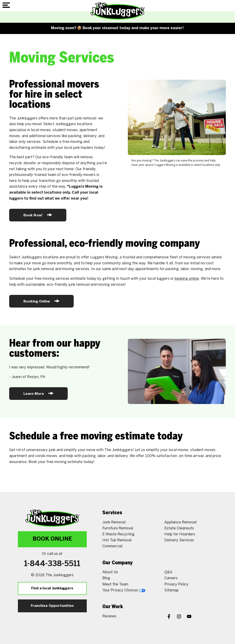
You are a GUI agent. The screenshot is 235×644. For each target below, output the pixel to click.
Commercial (112, 546)
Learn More (38, 393)
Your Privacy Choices (124, 590)
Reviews (109, 616)
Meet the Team (115, 584)
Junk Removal (114, 522)
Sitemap (171, 590)
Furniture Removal (118, 528)
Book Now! (38, 215)
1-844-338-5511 (52, 564)
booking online (187, 279)
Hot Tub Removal (117, 540)
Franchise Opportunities (52, 606)
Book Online (52, 539)
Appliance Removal (180, 522)
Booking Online (41, 301)
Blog (106, 578)
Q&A (168, 572)
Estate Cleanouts (179, 528)
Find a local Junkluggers (52, 588)
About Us (110, 572)
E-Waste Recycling (118, 534)
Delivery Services (179, 540)
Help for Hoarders (180, 534)
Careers (171, 578)
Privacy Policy (176, 584)
